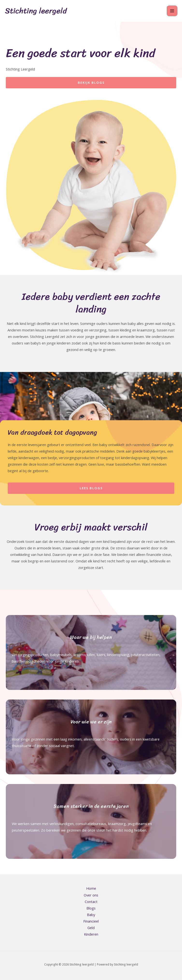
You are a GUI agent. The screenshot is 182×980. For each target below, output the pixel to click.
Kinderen (91, 934)
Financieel (91, 921)
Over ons (91, 895)
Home (91, 888)
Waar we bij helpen (91, 637)
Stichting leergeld (36, 11)
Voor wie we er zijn (91, 722)
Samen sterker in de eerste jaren (91, 806)
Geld (91, 928)
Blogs (91, 908)
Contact (91, 902)
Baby (91, 915)
